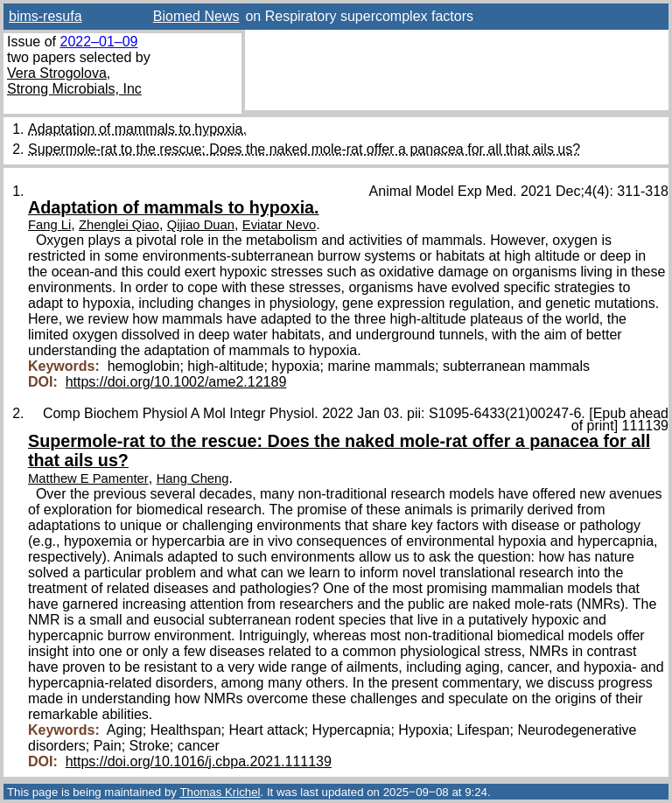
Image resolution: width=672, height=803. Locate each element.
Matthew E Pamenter (88, 478)
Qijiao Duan (201, 225)
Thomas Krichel (220, 792)
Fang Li (49, 225)
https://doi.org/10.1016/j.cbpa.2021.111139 (199, 761)
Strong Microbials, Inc (74, 89)
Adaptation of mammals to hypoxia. (137, 129)
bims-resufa (45, 16)
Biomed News (196, 16)
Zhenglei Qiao (119, 225)
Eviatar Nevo (279, 225)
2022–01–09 (98, 42)
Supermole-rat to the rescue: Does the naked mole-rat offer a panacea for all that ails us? (304, 149)
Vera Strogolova (57, 73)
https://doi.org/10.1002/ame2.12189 (176, 382)
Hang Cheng (193, 478)
